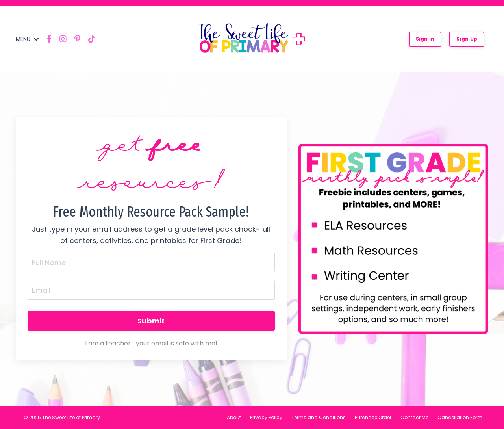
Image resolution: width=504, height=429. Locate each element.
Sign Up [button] (467, 39)
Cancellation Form (460, 417)
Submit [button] (151, 321)
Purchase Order (373, 417)
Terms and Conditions (319, 417)
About (234, 417)
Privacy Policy (266, 417)
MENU (27, 39)
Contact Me (414, 417)
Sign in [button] (425, 39)
